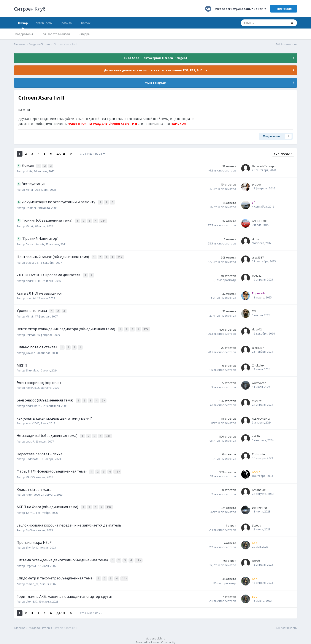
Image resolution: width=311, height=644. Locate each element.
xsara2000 (33, 421)
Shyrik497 (32, 544)
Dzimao (31, 333)
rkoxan (257, 239)
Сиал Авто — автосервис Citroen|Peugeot (155, 58)
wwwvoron (259, 381)
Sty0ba (30, 526)
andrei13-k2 (33, 280)
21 (120, 257)
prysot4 (31, 297)
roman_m (32, 579)
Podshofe (32, 456)
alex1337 (258, 257)
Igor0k (256, 557)
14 (125, 574)
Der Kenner (260, 504)
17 (146, 328)
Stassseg (32, 262)
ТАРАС (30, 509)
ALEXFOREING (261, 416)
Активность (44, 23)
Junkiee (31, 351)
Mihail (30, 190)
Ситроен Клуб (30, 9)
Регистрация (284, 9)
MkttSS (30, 474)
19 (139, 556)
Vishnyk (257, 398)
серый (30, 439)
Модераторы (24, 34)
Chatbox (85, 23)
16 (118, 469)
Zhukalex (32, 368)
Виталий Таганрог (264, 166)
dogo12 (257, 328)
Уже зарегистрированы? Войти (241, 9)
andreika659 (34, 403)
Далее (61, 154)
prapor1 (257, 184)
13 (109, 504)
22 (104, 221)
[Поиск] (264, 23)
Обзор (23, 25)
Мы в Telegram (156, 83)
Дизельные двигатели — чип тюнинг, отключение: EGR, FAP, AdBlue (155, 70)
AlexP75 (31, 385)
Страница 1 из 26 (92, 154)
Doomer (31, 208)
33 (109, 434)
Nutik (29, 171)
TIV (254, 310)
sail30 (256, 434)
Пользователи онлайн (56, 34)
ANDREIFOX (259, 221)
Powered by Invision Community (155, 638)
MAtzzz (257, 275)
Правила (66, 23)
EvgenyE (31, 562)
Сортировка (283, 154)
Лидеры (85, 34)
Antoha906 (33, 491)
